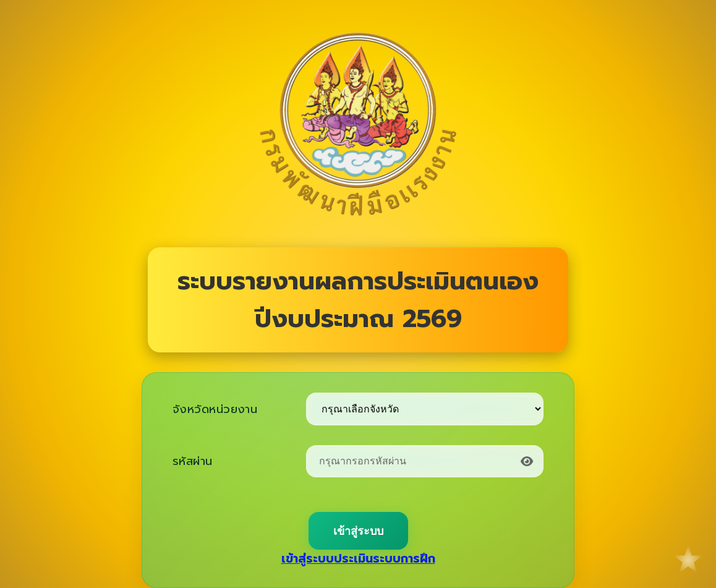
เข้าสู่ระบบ (358, 531)
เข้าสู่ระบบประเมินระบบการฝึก (358, 559)
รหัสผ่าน (193, 461)
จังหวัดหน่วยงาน (215, 409)
